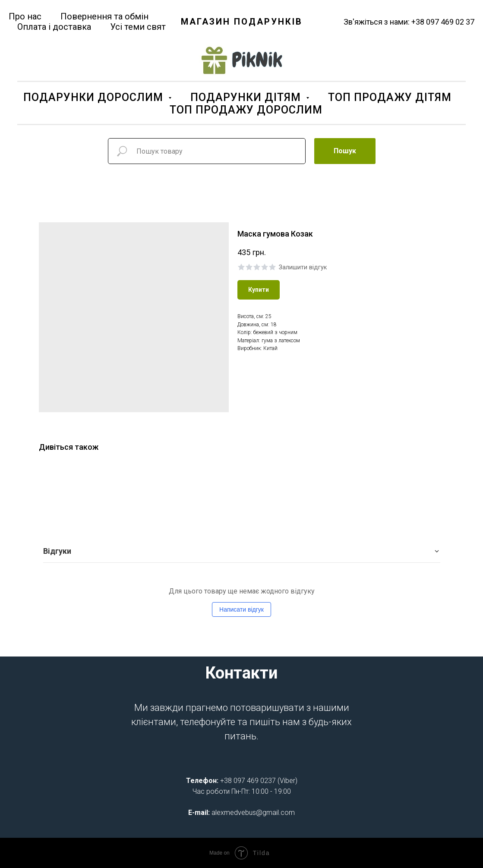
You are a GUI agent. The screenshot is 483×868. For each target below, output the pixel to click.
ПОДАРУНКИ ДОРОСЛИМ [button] (95, 97)
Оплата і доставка (54, 27)
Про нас (25, 16)
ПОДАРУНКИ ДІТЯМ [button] (247, 97)
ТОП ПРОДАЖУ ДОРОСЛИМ (246, 110)
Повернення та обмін (104, 16)
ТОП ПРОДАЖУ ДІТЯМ (390, 97)
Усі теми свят (138, 27)
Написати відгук (241, 609)
